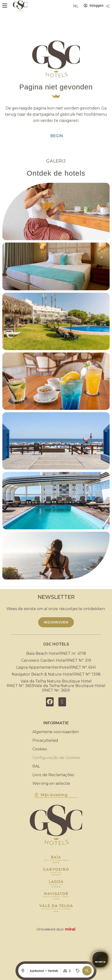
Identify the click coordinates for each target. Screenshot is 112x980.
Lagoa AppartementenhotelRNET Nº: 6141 (56, 667)
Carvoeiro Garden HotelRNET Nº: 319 (56, 660)
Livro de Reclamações (53, 775)
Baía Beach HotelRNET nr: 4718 (56, 653)
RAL (36, 766)
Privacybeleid (45, 740)
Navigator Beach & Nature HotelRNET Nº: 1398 (56, 674)
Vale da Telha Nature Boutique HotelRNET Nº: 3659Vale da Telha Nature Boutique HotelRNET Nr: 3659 (56, 686)
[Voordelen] (108, 6)
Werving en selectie (51, 783)
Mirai (70, 929)
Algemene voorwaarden (56, 732)
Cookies (40, 749)
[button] (87, 971)
